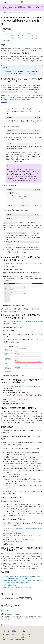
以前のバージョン (15, 635)
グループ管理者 (15, 264)
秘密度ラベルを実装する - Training (10, 614)
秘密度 (17, 49)
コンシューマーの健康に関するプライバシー (24, 637)
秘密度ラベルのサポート (16, 61)
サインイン (40, 2)
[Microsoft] (22, 2)
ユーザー (27, 13)
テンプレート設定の (19, 180)
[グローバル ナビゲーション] (2, 2)
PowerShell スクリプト (24, 564)
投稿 (29, 635)
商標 (11, 639)
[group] (24, 121)
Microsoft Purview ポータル (25, 51)
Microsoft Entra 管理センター (34, 264)
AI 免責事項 (6, 635)
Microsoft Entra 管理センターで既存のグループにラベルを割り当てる (20, 38)
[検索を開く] (35, 2)
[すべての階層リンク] (3, 13)
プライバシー (7, 637)
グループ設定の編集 (10, 585)
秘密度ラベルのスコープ (11, 470)
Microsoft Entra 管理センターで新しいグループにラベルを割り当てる (20, 36)
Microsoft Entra (9, 13)
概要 (4, 32)
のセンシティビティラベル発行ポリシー (17, 486)
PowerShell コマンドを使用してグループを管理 (18, 587)
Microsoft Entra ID (19, 13)
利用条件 (5, 639)
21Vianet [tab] (10, 104)
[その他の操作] (41, 13)
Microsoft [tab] (4, 104)
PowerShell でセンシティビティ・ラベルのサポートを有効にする (19, 34)
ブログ (23, 635)
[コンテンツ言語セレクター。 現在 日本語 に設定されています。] (6, 631)
